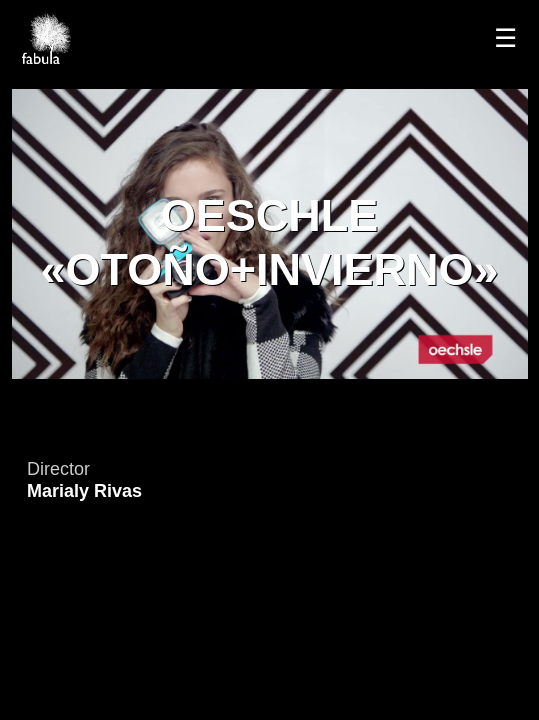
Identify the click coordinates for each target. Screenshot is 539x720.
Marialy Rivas (84, 491)
